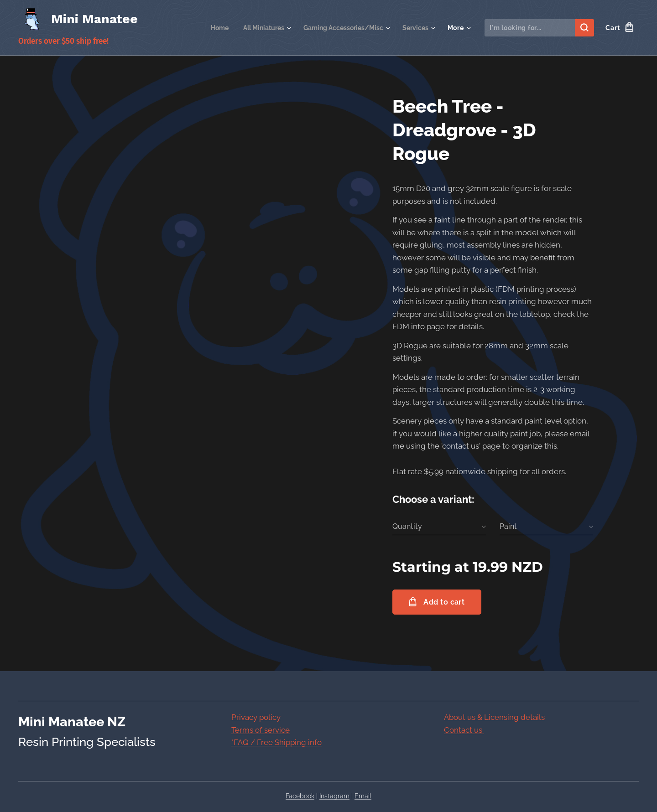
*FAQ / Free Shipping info (276, 742)
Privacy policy (256, 717)
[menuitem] (207, 28)
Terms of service (261, 730)
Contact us (464, 730)
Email (363, 796)
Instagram (334, 796)
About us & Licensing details (494, 717)
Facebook (300, 796)
